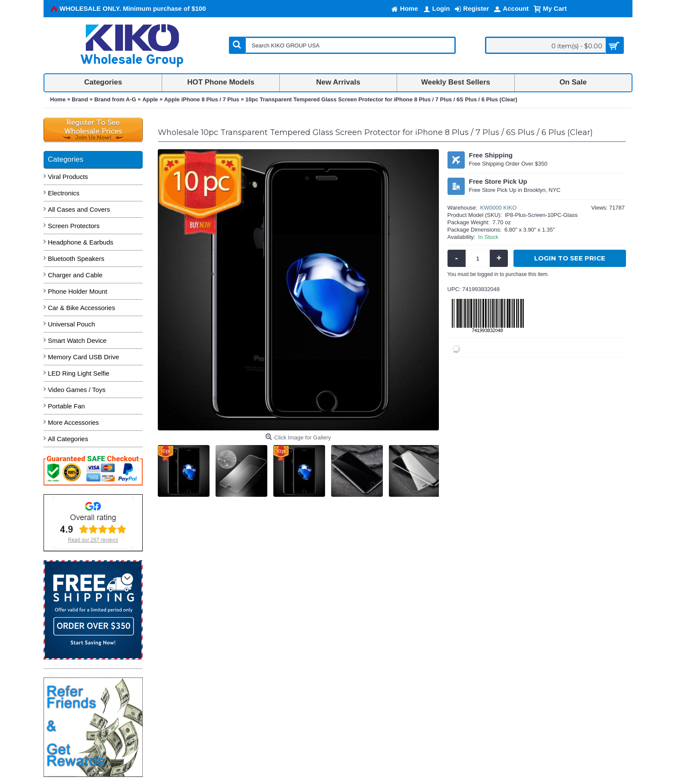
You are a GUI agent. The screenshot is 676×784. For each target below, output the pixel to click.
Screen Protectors (74, 226)
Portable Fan (66, 406)
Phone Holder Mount (78, 291)
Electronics (64, 193)
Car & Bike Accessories (81, 308)
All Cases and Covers (79, 209)
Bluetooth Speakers (76, 259)
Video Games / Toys (77, 390)
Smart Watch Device (77, 340)
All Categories (68, 439)
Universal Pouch (71, 324)
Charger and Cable (75, 275)
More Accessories (73, 422)
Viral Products (68, 177)
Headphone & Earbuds (81, 242)
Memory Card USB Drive (83, 357)
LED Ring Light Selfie (79, 373)
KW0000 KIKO (499, 208)
